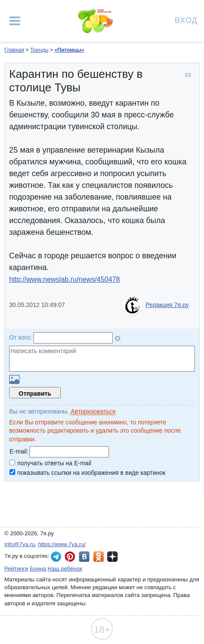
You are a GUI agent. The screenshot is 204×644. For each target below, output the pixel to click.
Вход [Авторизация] (186, 20)
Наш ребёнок (65, 569)
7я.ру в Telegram (56, 557)
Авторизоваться (93, 411)
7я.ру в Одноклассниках (99, 557)
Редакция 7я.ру (167, 305)
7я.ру (112, 557)
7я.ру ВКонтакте (84, 557)
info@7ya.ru (20, 544)
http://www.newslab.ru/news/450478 (64, 279)
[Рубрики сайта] (15, 21)
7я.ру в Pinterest (70, 557)
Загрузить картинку (14, 379)
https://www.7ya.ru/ (62, 544)
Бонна (38, 569)
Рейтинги (16, 569)
